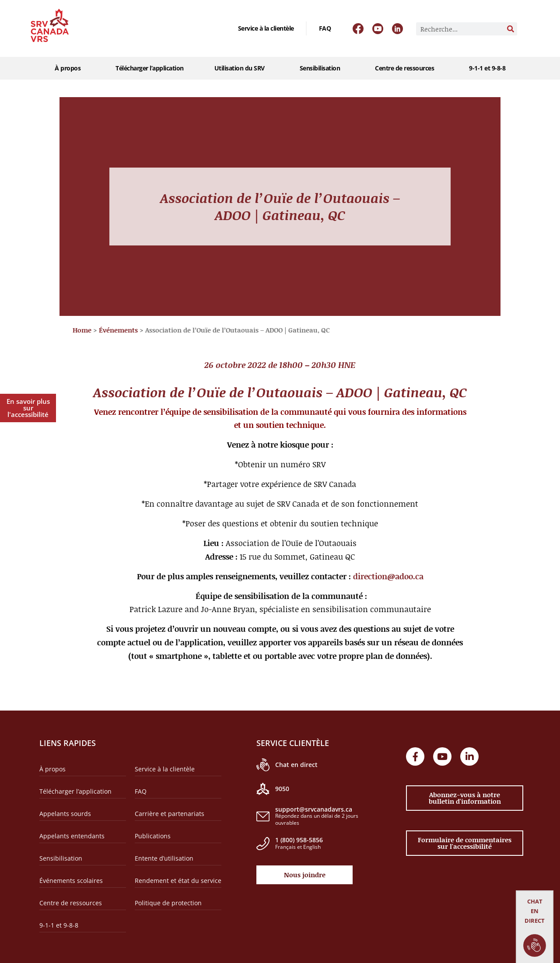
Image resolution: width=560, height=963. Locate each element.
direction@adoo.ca (388, 576)
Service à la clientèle (266, 28)
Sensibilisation (322, 68)
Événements (118, 330)
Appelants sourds (65, 814)
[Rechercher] (511, 29)
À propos (70, 68)
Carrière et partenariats (170, 814)
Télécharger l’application (150, 68)
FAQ (325, 28)
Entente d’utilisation (164, 858)
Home (82, 330)
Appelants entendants (72, 836)
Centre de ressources (407, 68)
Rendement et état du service (178, 881)
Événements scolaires (71, 881)
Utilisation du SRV (242, 68)
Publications (153, 836)
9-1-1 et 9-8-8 (487, 68)
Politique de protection (168, 903)
